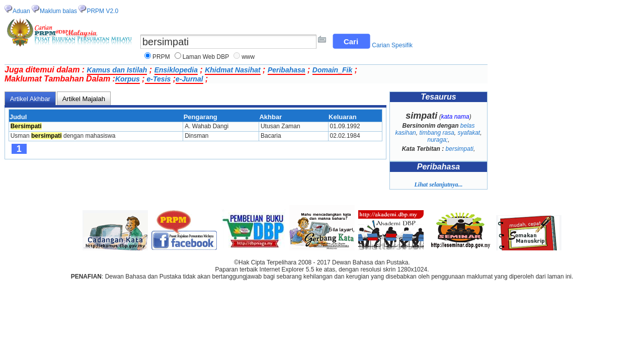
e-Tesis (158, 79)
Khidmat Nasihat (232, 70)
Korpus (128, 79)
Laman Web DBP (206, 57)
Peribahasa (287, 70)
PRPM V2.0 (102, 11)
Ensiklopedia (176, 70)
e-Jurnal (189, 79)
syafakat (469, 133)
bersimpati (460, 149)
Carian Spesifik (392, 45)
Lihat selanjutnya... (438, 185)
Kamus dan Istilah (117, 70)
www (248, 57)
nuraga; (437, 140)
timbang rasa (436, 133)
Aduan (21, 11)
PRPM (161, 57)
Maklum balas (58, 11)
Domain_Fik (332, 70)
